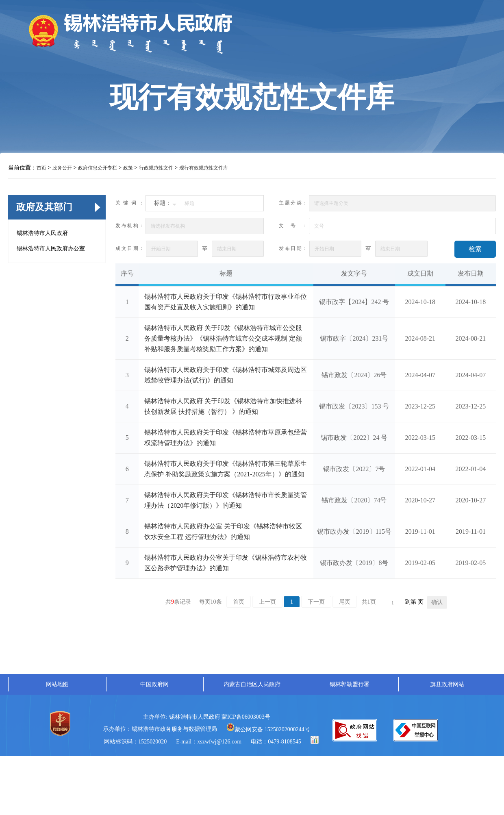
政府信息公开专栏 (98, 168)
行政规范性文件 (156, 168)
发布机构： (130, 226)
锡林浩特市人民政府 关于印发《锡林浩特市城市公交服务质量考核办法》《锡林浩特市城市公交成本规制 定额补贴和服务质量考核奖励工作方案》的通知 (223, 338)
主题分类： (293, 203)
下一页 (316, 602)
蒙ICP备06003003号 (246, 717)
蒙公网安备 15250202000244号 (268, 729)
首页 (41, 168)
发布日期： (293, 248)
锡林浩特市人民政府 (42, 233)
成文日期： (130, 248)
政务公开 (62, 168)
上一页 (267, 602)
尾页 (345, 602)
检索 (475, 249)
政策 (128, 168)
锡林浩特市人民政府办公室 (51, 249)
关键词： (130, 203)
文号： (293, 226)
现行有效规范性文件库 (204, 168)
